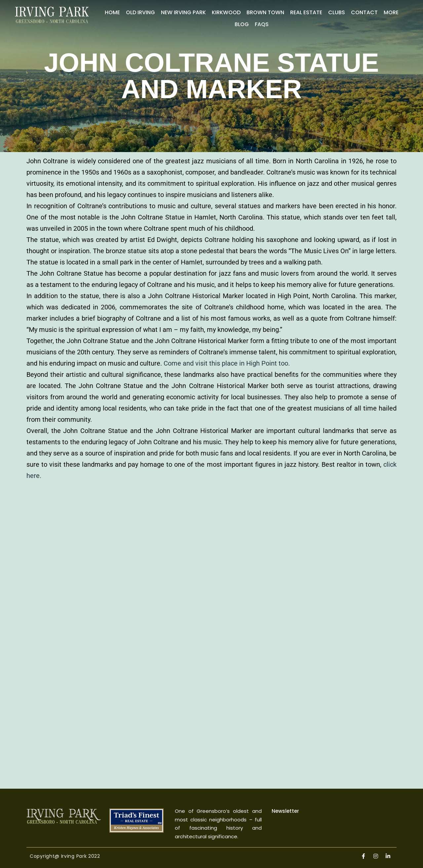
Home (112, 12)
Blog (242, 24)
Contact (364, 12)
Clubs (337, 12)
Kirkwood (226, 12)
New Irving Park (183, 12)
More (391, 12)
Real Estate (306, 12)
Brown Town (265, 12)
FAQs (262, 24)
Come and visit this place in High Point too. (227, 363)
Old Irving (140, 12)
